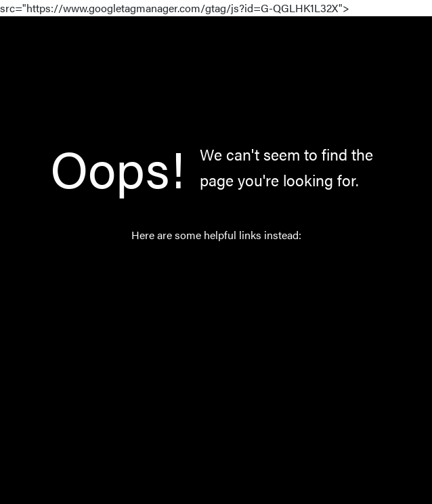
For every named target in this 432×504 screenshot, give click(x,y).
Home (198, 270)
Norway (202, 334)
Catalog (202, 302)
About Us (206, 365)
